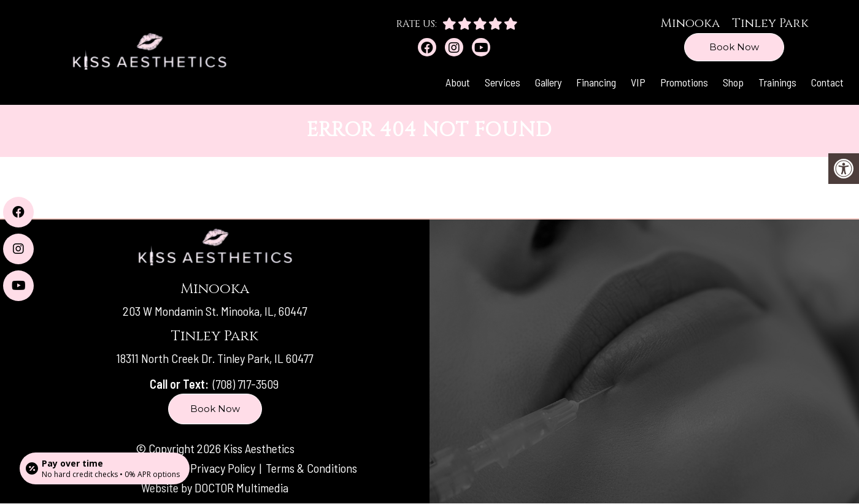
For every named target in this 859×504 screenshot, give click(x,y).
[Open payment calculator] (105, 468)
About (458, 82)
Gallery (548, 82)
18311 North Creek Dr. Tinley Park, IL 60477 (215, 358)
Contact (827, 82)
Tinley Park (770, 23)
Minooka (690, 23)
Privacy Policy (224, 468)
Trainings (777, 82)
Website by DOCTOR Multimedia (215, 487)
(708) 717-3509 (246, 384)
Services (503, 82)
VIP (638, 82)
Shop (733, 82)
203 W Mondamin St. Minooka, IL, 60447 (215, 311)
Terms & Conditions (311, 468)
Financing (596, 82)
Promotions (684, 82)
